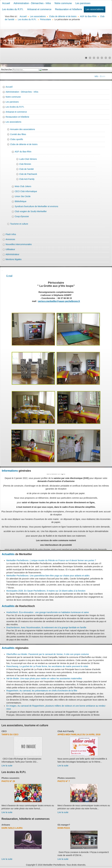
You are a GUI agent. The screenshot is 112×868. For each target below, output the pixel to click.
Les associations (95, 9)
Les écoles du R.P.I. (13, 9)
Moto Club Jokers (23, 186)
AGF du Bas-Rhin (23, 152)
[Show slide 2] (90, 58)
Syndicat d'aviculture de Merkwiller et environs (36, 206)
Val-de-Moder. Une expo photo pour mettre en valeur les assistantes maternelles (44, 678)
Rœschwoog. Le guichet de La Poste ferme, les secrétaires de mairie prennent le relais (47, 666)
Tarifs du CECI (10, 734)
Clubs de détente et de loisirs (24, 144)
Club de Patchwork (28, 174)
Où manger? (64, 825)
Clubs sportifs (17, 139)
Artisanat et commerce (39, 9)
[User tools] (2, 271)
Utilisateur (10, 249)
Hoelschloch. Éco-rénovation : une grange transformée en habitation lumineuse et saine (48, 612)
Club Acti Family (27, 179)
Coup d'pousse (22, 216)
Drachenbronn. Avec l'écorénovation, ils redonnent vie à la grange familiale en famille (46, 627)
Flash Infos (11, 234)
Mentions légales (14, 259)
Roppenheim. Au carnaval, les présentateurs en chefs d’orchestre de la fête (42, 691)
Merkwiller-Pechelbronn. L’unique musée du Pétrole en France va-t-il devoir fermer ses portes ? (51, 560)
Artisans (6, 825)
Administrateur (12, 254)
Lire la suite (7, 766)
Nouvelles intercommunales (19, 244)
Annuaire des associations (23, 129)
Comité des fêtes (18, 134)
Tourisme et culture (19, 224)
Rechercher (7, 70)
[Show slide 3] (94, 58)
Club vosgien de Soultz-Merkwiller (31, 211)
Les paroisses (83, 3)
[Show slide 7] (110, 58)
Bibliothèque (21, 201)
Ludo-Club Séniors (28, 159)
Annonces (10, 239)
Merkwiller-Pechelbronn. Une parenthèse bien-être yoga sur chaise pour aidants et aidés (48, 576)
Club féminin (25, 164)
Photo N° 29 (8, 781)
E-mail (9, 276)
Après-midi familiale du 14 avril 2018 (79, 734)
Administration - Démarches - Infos (32, 3)
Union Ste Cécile (23, 196)
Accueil (6, 3)
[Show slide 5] (102, 58)
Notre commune (63, 3)
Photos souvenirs (10, 778)
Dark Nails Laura (12, 828)
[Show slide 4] (98, 58)
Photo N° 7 (64, 781)
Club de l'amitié (26, 169)
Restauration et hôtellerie (69, 9)
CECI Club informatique (26, 191)
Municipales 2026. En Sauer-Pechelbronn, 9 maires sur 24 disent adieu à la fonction (46, 591)
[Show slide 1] (86, 58)
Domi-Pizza (64, 828)
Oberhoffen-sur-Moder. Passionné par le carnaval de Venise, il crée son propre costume (48, 654)
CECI (4, 731)
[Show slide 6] (106, 58)
